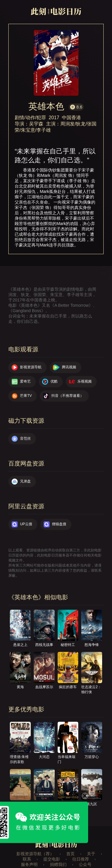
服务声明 (29, 864)
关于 (91, 854)
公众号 (85, 864)
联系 (27, 859)
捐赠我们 (58, 864)
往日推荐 (81, 859)
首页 (70, 854)
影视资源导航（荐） (35, 854)
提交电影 (52, 859)
